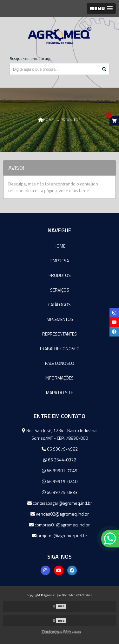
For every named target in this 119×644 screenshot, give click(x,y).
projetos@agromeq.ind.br (60, 535)
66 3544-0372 (60, 460)
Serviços (60, 290)
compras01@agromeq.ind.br (60, 525)
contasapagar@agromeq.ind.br (60, 503)
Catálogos (60, 304)
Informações (60, 378)
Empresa (60, 260)
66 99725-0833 (60, 492)
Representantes (60, 334)
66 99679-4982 (60, 449)
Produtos (60, 275)
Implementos (60, 319)
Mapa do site (60, 392)
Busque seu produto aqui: (31, 58)
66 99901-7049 (60, 470)
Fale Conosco (60, 363)
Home (60, 246)
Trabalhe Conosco (60, 348)
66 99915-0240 (60, 481)
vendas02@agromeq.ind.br (60, 514)
